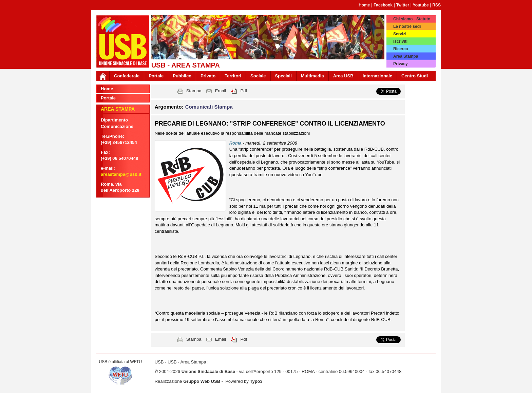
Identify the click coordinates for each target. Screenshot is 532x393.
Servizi (400, 34)
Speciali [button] (283, 76)
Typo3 (256, 381)
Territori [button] (233, 76)
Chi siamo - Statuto (412, 19)
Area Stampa (406, 56)
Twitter (403, 5)
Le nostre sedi (407, 26)
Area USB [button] (343, 76)
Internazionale (377, 76)
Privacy (401, 64)
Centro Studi (415, 76)
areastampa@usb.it (121, 174)
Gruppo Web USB (202, 381)
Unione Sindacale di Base (208, 371)
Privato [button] (208, 76)
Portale (156, 76)
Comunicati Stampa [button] (209, 107)
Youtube (421, 5)
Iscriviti (400, 41)
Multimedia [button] (312, 76)
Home (364, 5)
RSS (436, 5)
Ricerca (401, 49)
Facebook (383, 5)
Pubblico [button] (182, 76)
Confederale (127, 76)
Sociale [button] (258, 76)
